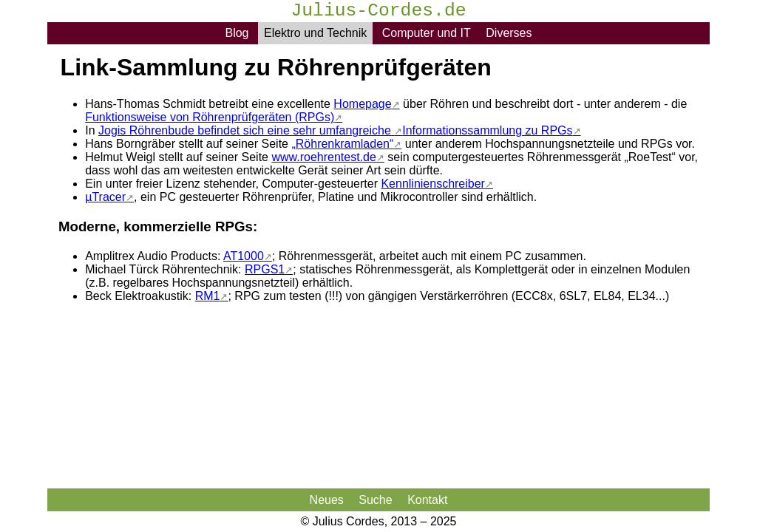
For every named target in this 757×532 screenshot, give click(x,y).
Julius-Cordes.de (378, 12)
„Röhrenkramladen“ (342, 144)
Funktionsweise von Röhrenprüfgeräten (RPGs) (210, 117)
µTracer (105, 197)
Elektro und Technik (315, 33)
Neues (327, 500)
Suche (375, 500)
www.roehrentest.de (323, 157)
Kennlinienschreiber (433, 184)
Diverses (509, 33)
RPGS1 (265, 269)
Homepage (362, 104)
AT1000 (244, 256)
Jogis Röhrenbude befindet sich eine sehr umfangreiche (246, 130)
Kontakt (427, 500)
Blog (237, 33)
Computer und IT (427, 33)
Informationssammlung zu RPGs (487, 130)
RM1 (208, 296)
